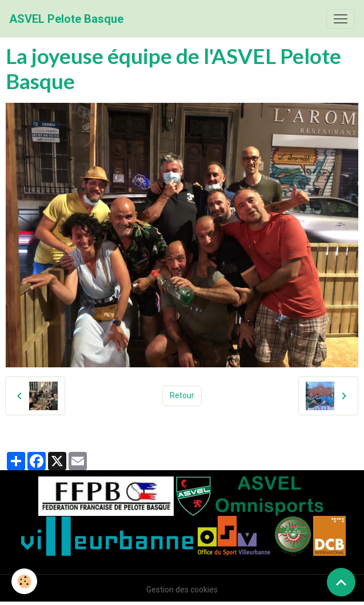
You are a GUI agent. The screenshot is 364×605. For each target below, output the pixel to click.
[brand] (66, 19)
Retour (182, 395)
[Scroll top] (341, 582)
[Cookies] (24, 581)
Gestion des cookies (182, 590)
